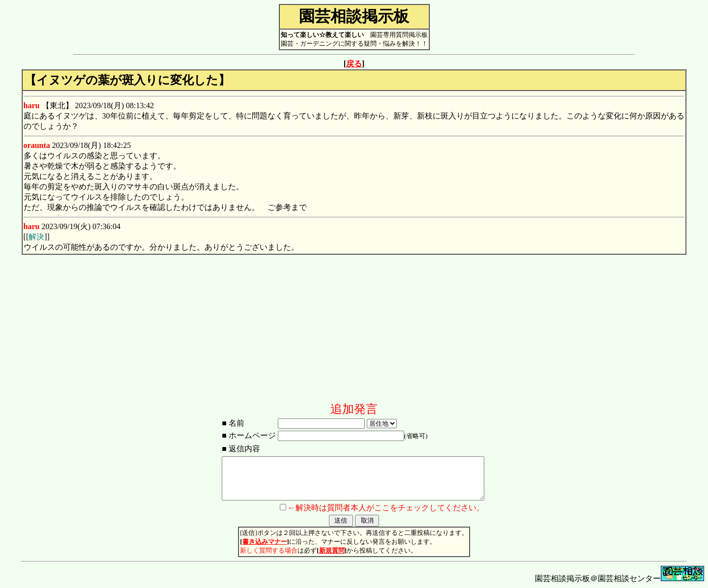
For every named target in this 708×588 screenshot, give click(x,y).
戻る (354, 64)
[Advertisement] (354, 332)
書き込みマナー (265, 542)
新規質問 (332, 550)
